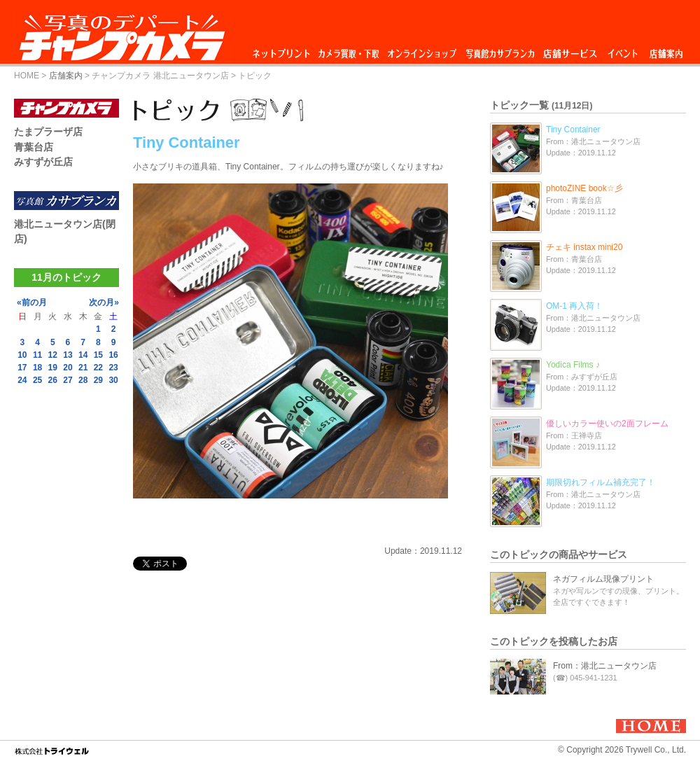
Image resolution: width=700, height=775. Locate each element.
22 (98, 368)
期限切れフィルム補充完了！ (601, 482)
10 (22, 355)
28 (83, 380)
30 (113, 380)
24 (22, 380)
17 (22, 368)
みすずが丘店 (43, 162)
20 (68, 368)
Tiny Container (573, 130)
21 (83, 368)
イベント (623, 50)
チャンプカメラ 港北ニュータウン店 (160, 76)
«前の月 (32, 302)
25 (37, 380)
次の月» (104, 302)
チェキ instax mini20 (584, 247)
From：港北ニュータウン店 (605, 666)
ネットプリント (283, 50)
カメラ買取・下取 (349, 50)
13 (68, 355)
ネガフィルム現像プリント (603, 579)
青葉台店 (34, 147)
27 (68, 380)
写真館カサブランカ (500, 50)
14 (83, 355)
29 (98, 380)
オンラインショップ (421, 50)
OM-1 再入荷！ (574, 306)
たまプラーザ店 (48, 132)
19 (53, 368)
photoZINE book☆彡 (584, 188)
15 (98, 355)
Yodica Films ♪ (573, 365)
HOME (27, 76)
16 (113, 355)
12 (53, 355)
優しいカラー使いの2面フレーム (607, 424)
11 (37, 355)
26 (53, 380)
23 (113, 368)
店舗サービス (570, 50)
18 (37, 368)
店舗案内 (666, 50)
